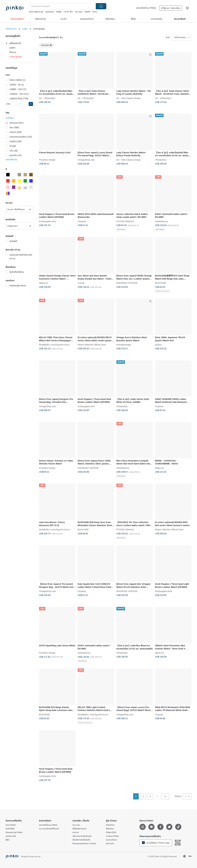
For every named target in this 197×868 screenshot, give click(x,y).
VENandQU (50, 98)
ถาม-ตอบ (76, 825)
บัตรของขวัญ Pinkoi (14, 832)
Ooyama (82, 221)
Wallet (87, 12)
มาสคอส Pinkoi (112, 836)
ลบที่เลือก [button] (10, 118)
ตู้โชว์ (8, 840)
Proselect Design (47, 160)
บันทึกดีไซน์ (10, 829)
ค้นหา (101, 6)
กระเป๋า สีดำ (68, 12)
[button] (31, 104)
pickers (158, 345)
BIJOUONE (161, 283)
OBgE (59, 12)
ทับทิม (95, 12)
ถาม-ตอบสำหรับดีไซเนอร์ (49, 829)
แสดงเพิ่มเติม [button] (12, 159)
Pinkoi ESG (111, 832)
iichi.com (110, 844)
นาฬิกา (25, 29)
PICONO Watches (125, 221)
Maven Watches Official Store (92, 345)
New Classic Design (131, 98)
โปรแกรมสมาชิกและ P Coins (84, 844)
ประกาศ (76, 832)
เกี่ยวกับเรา (110, 825)
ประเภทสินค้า (11, 825)
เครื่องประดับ (11, 29)
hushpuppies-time (48, 221)
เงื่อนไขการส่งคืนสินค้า (81, 840)
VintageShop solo (86, 160)
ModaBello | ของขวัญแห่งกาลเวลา (54, 345)
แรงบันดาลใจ (11, 836)
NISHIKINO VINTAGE (127, 283)
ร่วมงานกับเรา (112, 840)
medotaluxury (162, 221)
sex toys (79, 12)
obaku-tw (43, 283)
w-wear (81, 283)
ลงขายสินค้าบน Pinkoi (146, 8)
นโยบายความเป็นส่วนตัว (82, 836)
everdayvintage (124, 345)
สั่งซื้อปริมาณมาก (79, 829)
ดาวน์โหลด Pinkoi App (156, 843)
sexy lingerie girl (36, 12)
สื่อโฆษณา (110, 829)
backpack (50, 12)
